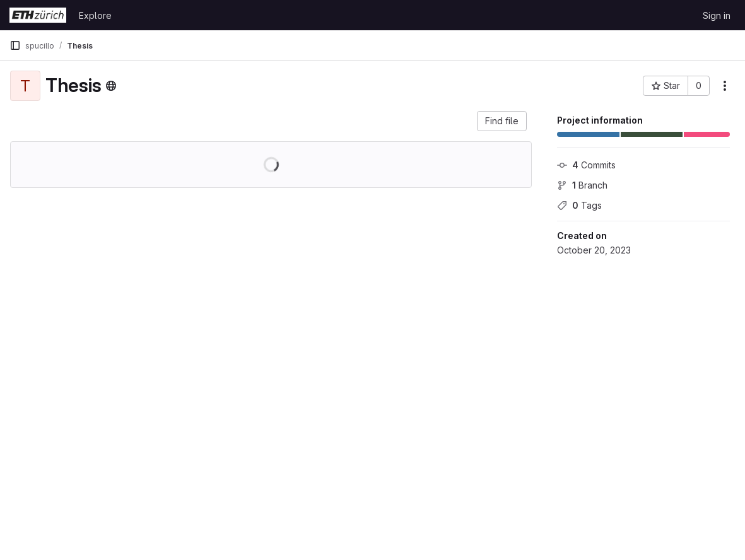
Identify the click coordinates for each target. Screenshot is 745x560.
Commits (586, 165)
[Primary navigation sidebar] (15, 45)
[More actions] (725, 86)
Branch (582, 185)
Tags (579, 205)
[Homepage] (38, 15)
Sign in (717, 15)
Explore (95, 15)
